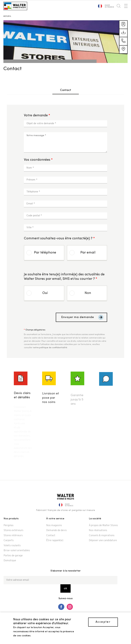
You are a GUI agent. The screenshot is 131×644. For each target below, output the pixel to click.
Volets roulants (12, 546)
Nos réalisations (98, 530)
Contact (66, 90)
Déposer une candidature (103, 541)
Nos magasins (54, 526)
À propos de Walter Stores (103, 526)
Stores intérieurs (13, 536)
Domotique (10, 561)
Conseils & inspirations (102, 536)
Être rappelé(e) (55, 541)
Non (88, 293)
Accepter (103, 622)
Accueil (7, 16)
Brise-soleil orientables (17, 551)
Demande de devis (56, 530)
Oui (45, 293)
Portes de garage (13, 556)
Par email (88, 253)
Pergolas (9, 526)
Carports (9, 541)
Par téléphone (45, 253)
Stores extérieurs (13, 530)
